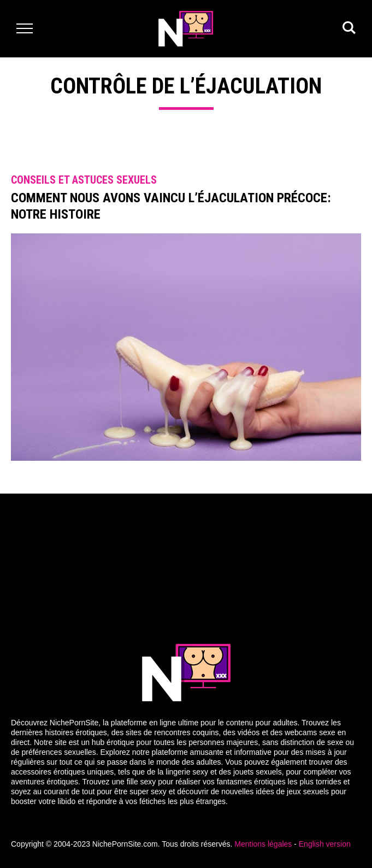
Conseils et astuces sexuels (84, 180)
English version (325, 844)
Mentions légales (263, 844)
